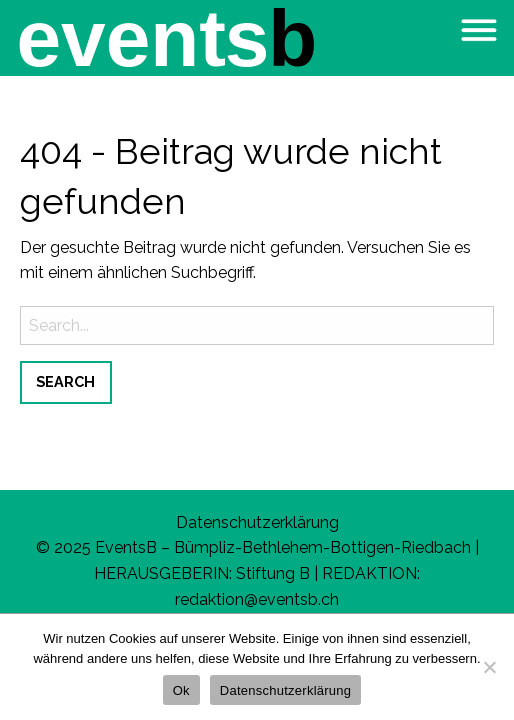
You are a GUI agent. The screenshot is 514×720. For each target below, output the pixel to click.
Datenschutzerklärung (257, 522)
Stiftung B (273, 573)
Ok (181, 690)
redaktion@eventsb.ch (257, 599)
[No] (489, 667)
